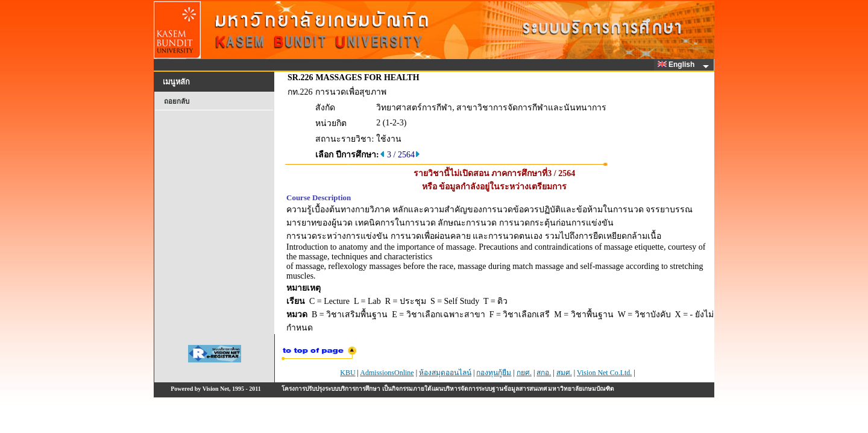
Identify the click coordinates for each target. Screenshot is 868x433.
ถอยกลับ (177, 101)
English (678, 65)
